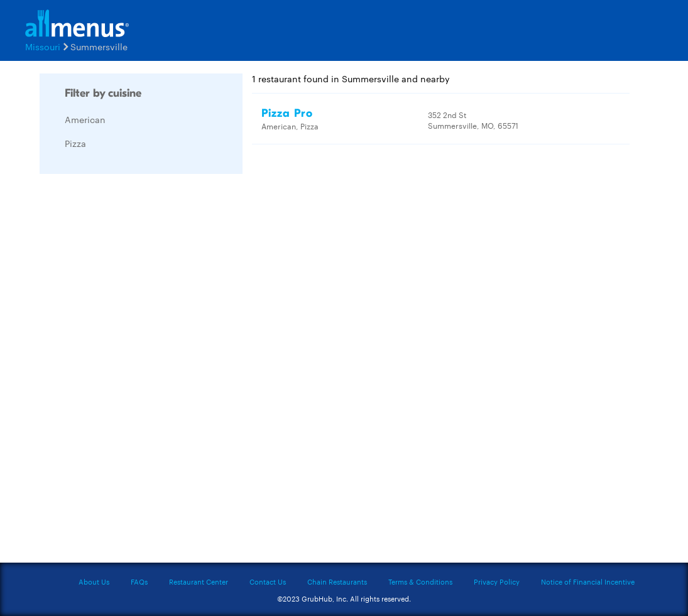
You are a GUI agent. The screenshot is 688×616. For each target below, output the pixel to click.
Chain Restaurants (337, 581)
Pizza (75, 143)
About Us (94, 581)
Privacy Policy (497, 581)
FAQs (139, 581)
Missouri (43, 46)
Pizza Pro (287, 113)
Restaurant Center (199, 581)
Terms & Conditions (420, 581)
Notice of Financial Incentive (588, 581)
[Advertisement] (134, 372)
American (85, 119)
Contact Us (268, 581)
